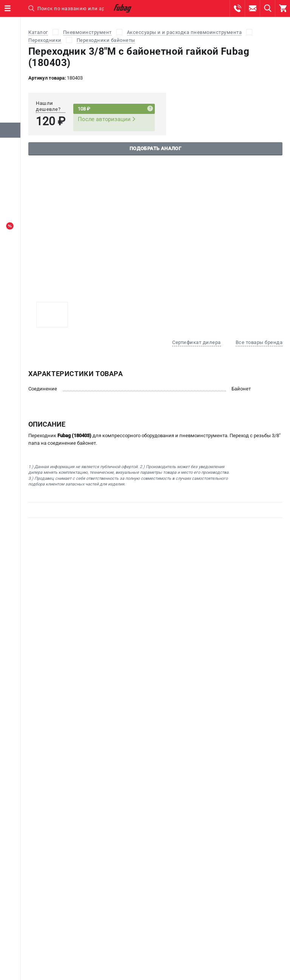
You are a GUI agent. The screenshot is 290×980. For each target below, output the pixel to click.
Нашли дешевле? (48, 106)
